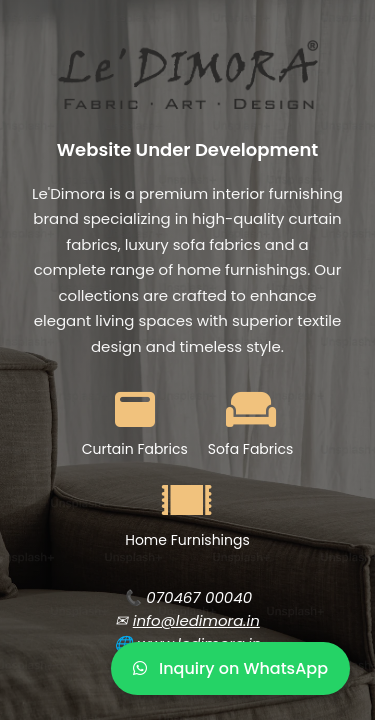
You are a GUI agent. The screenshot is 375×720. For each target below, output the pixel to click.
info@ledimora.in (196, 620)
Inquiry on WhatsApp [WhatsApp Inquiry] (230, 668)
